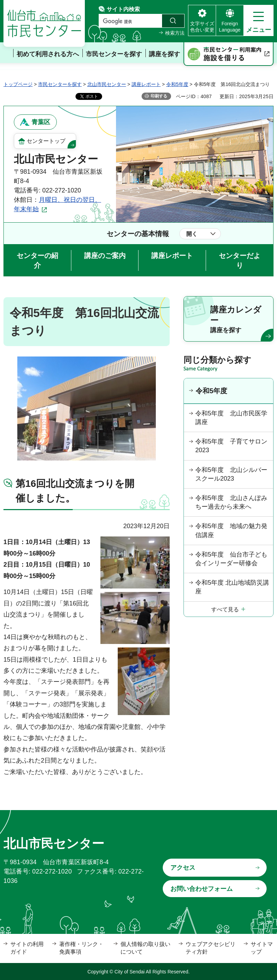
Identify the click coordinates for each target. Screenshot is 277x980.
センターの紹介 (37, 260)
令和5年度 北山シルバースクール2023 (231, 474)
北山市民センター (107, 84)
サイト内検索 (123, 9)
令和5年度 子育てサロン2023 (231, 446)
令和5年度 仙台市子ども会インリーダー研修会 (231, 559)
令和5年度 (177, 84)
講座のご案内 (105, 256)
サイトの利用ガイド (27, 948)
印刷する (159, 96)
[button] (258, 20)
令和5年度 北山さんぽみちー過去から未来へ (231, 502)
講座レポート (146, 84)
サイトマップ (262, 948)
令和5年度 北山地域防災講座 (232, 587)
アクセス (183, 868)
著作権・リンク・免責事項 (81, 948)
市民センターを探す (60, 84)
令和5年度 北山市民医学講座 (231, 418)
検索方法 (175, 33)
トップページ (18, 84)
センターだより (240, 260)
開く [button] (192, 234)
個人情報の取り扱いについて (145, 948)
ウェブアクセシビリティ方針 (211, 948)
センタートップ (46, 141)
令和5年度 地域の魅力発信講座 (231, 530)
